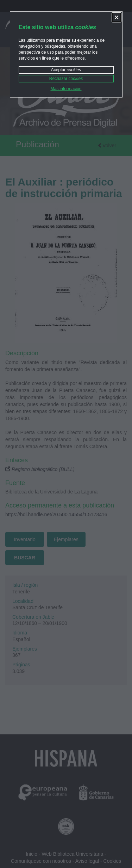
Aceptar (66, 70)
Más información (66, 89)
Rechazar (66, 79)
